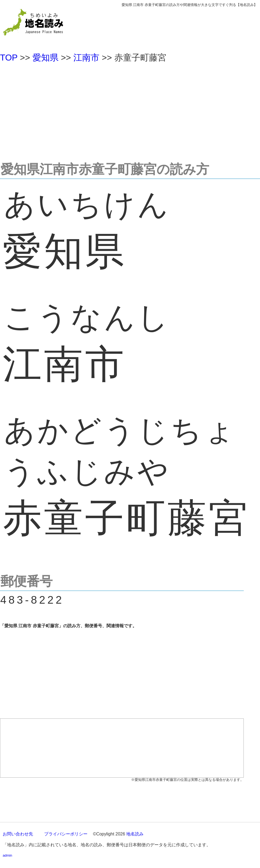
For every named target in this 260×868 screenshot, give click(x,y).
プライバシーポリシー (66, 834)
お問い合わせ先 (18, 834)
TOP (9, 58)
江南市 (86, 58)
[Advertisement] (130, 110)
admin (7, 855)
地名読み (135, 834)
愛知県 (45, 58)
